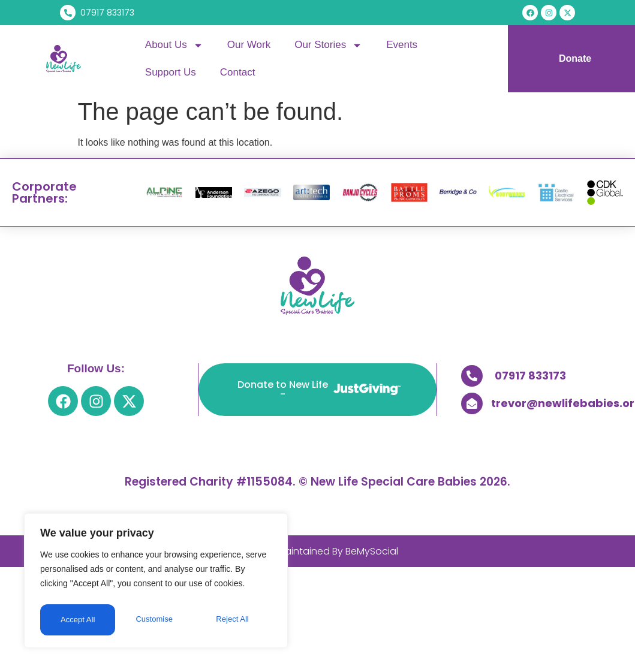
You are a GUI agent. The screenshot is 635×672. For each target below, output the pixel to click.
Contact (238, 72)
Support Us (171, 72)
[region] (156, 583)
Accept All (235, 620)
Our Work (249, 45)
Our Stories (328, 45)
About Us (174, 45)
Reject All (157, 620)
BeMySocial (372, 551)
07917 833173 (530, 376)
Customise (79, 620)
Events (402, 45)
